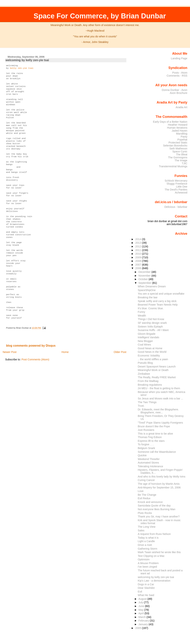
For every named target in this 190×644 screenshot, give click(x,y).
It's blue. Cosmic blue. (151, 308)
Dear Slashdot (146, 588)
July (141, 602)
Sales (141, 530)
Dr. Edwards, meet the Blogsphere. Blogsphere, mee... (158, 411)
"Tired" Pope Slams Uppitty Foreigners (160, 423)
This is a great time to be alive (155, 434)
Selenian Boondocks (175, 146)
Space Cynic (180, 151)
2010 (139, 254)
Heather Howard (178, 125)
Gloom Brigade (147, 334)
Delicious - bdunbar (176, 207)
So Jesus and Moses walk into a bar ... (161, 398)
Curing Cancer (146, 480)
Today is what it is (148, 538)
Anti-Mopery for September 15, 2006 (159, 488)
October (144, 279)
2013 (139, 243)
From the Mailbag (148, 381)
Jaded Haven (180, 131)
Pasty (184, 137)
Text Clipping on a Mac (151, 556)
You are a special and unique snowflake (161, 294)
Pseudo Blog (145, 363)
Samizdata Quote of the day (154, 506)
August (143, 599)
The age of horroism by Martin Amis (159, 484)
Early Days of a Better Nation (170, 122)
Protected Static (178, 143)
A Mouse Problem (148, 563)
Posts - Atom (180, 73)
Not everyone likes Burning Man (157, 509)
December (145, 272)
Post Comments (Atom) (35, 397)
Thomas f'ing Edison (150, 437)
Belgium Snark (146, 448)
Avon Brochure (179, 93)
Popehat (182, 140)
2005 (139, 628)
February (144, 621)
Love (141, 491)
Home (65, 389)
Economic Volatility (149, 356)
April (141, 613)
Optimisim (144, 559)
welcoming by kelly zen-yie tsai (27, 60)
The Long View (147, 527)
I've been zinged (148, 567)
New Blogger (145, 341)
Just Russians (146, 430)
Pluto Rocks (145, 513)
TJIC (184, 163)
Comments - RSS (177, 76)
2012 (139, 246)
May (141, 610)
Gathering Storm (148, 549)
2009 (139, 257)
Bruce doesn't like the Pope (154, 426)
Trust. (141, 406)
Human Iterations (177, 128)
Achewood (181, 193)
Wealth (142, 316)
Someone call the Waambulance (157, 452)
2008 (139, 261)
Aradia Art (182, 107)
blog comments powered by (31, 383)
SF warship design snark (152, 323)
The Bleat (182, 154)
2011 (139, 250)
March (142, 617)
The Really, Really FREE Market (157, 377)
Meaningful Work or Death (153, 370)
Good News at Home (150, 348)
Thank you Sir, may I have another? (159, 517)
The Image (181, 160)
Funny (142, 312)
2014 (139, 239)
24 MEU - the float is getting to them (159, 388)
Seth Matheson (178, 149)
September (145, 283)
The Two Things (147, 402)
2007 (139, 265)
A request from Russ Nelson (154, 534)
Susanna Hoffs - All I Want (153, 330)
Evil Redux (144, 498)
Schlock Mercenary (176, 181)
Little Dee (182, 187)
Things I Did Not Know (151, 319)
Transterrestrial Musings (173, 166)
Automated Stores (148, 463)
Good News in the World (152, 352)
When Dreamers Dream (152, 286)
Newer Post (9, 389)
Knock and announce (150, 502)
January (144, 624)
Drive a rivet (145, 545)
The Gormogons (178, 157)
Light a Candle (146, 541)
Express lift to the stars (151, 441)
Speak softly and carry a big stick (157, 301)
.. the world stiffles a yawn (153, 359)
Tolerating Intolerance (151, 466)
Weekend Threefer (149, 459)
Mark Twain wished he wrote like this (159, 552)
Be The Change (147, 495)
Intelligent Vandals (149, 337)
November (145, 276)
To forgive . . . (146, 444)
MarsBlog (182, 134)
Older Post (120, 389)
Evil (140, 592)
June (142, 606)
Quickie (142, 455)
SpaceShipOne (147, 290)
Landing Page (179, 58)
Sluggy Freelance (177, 184)
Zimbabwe (144, 374)
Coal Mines (144, 345)
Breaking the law (148, 297)
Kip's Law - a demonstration (154, 581)
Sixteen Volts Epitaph (150, 327)
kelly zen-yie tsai (22, 69)
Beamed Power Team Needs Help (158, 305)
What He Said (146, 595)
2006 (139, 268)
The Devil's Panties (176, 190)
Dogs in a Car (146, 584)
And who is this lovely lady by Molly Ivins (162, 477)
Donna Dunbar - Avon (175, 90)
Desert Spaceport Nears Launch (157, 367)
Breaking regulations (150, 385)
